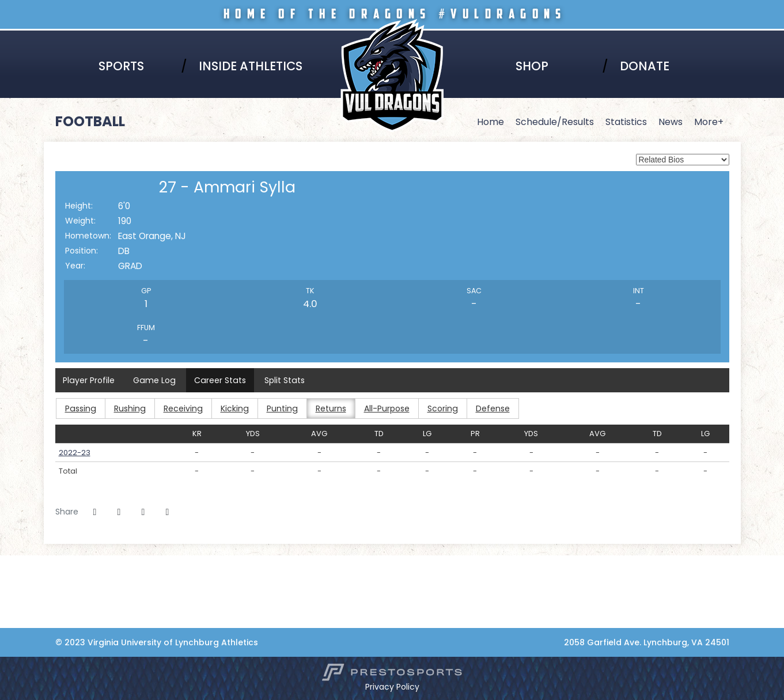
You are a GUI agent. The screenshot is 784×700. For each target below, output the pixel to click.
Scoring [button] (439, 408)
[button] (168, 512)
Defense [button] (489, 408)
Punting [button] (279, 408)
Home (491, 122)
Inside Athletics (251, 66)
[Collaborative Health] (67, 622)
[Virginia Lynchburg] (67, 561)
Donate (645, 66)
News (671, 122)
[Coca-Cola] (67, 610)
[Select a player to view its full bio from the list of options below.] (683, 160)
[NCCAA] (67, 585)
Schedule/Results (555, 122)
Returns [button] (327, 408)
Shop (532, 66)
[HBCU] (67, 573)
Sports (121, 66)
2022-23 (75, 453)
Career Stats (218, 380)
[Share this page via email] (143, 512)
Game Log (154, 380)
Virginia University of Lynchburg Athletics (392, 36)
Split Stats (282, 380)
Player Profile (89, 380)
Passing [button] (80, 408)
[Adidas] (67, 597)
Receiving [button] (181, 408)
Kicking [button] (232, 408)
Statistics (626, 122)
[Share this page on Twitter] (119, 512)
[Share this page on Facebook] (95, 512)
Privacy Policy (392, 687)
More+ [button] (709, 122)
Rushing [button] (128, 408)
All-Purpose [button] (383, 408)
